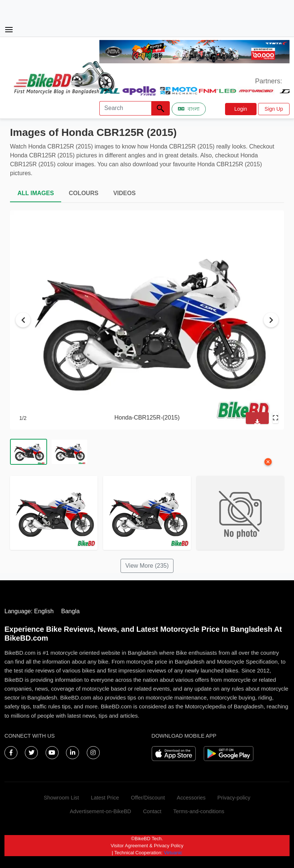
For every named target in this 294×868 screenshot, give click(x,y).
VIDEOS (124, 193)
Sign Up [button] (274, 109)
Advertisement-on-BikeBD (100, 811)
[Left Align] (161, 108)
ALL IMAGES (36, 193)
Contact (152, 811)
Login (241, 109)
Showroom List (61, 798)
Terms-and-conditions (199, 811)
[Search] (125, 108)
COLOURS (83, 193)
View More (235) (147, 566)
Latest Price (105, 798)
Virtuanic (173, 853)
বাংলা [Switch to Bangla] (189, 109)
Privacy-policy (234, 798)
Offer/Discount (148, 798)
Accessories (191, 798)
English (44, 611)
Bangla (70, 611)
